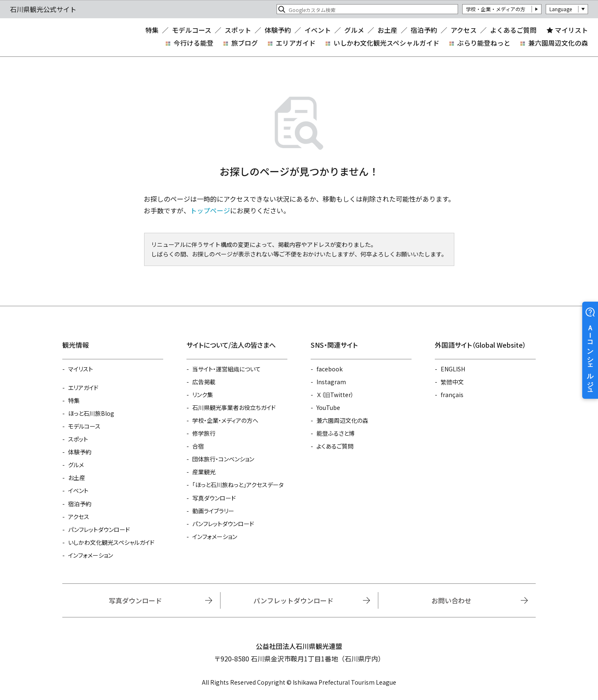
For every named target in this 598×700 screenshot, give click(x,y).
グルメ (354, 30)
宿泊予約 (424, 30)
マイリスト (571, 30)
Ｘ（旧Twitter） (335, 395)
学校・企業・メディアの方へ (225, 420)
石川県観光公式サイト (60, 37)
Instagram (331, 382)
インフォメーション (91, 555)
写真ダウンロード (214, 498)
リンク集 (203, 395)
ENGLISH (453, 369)
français (452, 395)
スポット (238, 30)
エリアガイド (296, 43)
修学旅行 (204, 433)
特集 (152, 30)
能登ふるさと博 (336, 433)
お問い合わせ (451, 600)
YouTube (328, 407)
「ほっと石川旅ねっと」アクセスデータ (238, 485)
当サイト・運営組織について (227, 369)
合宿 (198, 446)
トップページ (210, 210)
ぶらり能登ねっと (484, 43)
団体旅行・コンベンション (223, 459)
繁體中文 (452, 382)
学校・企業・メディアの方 (496, 9)
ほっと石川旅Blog (91, 413)
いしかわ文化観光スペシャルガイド (386, 43)
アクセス (464, 30)
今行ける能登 (194, 43)
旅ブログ (245, 43)
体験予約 (278, 30)
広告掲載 (204, 382)
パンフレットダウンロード (99, 529)
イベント (318, 30)
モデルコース (192, 30)
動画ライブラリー (213, 511)
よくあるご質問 (513, 30)
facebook (330, 369)
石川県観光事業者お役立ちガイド (234, 407)
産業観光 (204, 472)
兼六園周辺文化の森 (558, 43)
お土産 (387, 30)
